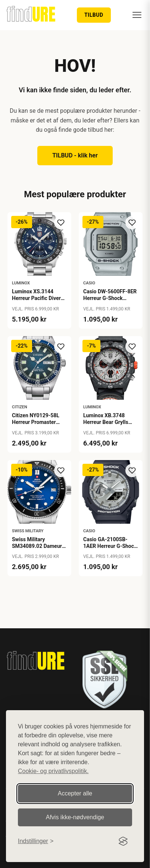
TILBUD (94, 15)
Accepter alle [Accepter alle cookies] (75, 793)
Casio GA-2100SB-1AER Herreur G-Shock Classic (110, 546)
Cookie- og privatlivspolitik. (53, 771)
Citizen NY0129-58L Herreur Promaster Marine (36, 422)
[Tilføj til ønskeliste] (61, 223)
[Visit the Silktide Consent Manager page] (123, 841)
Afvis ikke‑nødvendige (75, 817)
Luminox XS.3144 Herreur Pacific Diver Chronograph (36, 298)
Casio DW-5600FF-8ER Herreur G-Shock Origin (110, 298)
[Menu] (137, 15)
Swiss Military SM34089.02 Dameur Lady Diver (37, 546)
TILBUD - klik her (75, 155)
